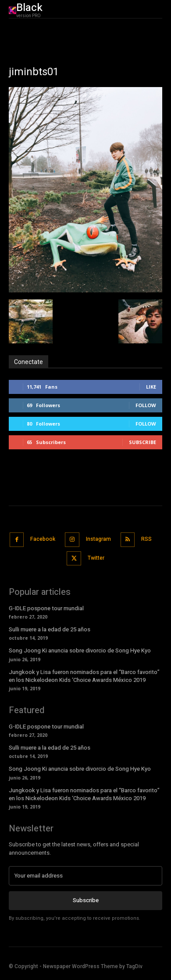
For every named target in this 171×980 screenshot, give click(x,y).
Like (151, 387)
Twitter (96, 558)
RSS (146, 539)
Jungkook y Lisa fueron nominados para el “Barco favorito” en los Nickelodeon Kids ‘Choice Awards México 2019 (84, 676)
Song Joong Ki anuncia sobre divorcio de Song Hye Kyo (80, 650)
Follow (146, 405)
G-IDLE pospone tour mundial (46, 608)
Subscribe (142, 442)
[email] (85, 876)
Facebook (43, 539)
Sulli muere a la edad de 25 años (50, 629)
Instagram (98, 539)
